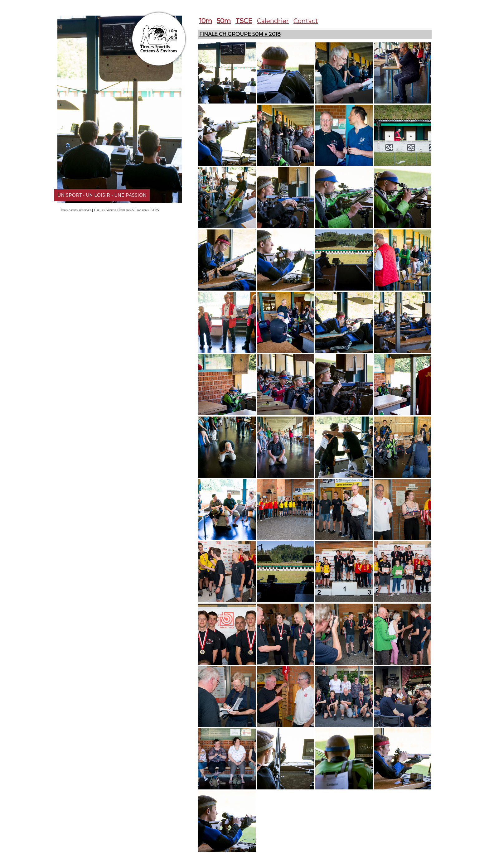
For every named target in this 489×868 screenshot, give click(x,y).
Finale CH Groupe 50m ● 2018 (240, 34)
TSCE (244, 21)
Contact (306, 21)
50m (224, 21)
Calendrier (273, 21)
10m (206, 21)
